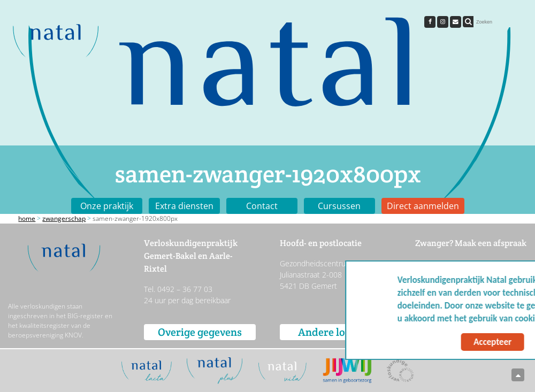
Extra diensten (184, 206)
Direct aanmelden (423, 206)
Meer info (498, 318)
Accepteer (424, 342)
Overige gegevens (200, 332)
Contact (262, 206)
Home (27, 218)
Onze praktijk (107, 206)
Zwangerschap (64, 218)
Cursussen (339, 206)
